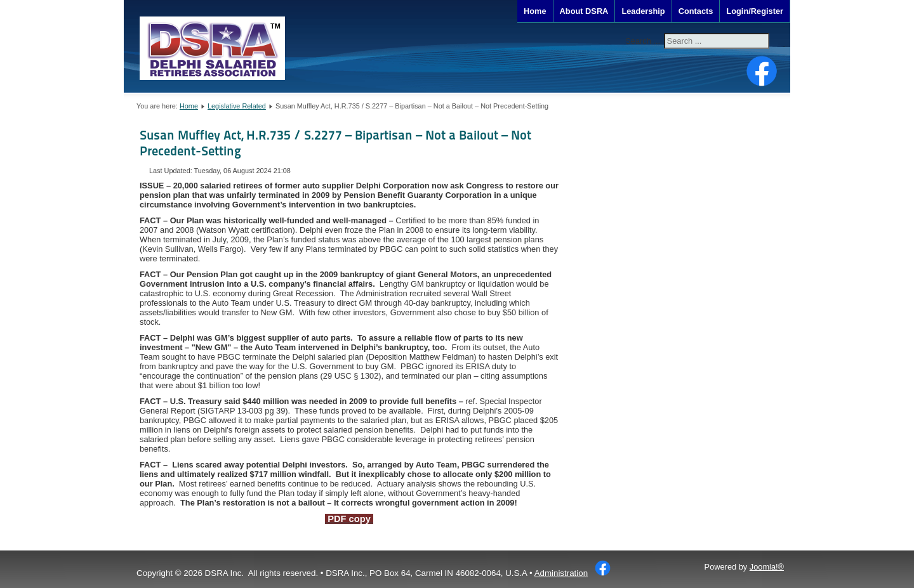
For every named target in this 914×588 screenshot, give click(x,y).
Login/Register (755, 11)
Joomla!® (767, 567)
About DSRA (584, 11)
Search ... (643, 41)
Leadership (643, 11)
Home (535, 11)
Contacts (696, 11)
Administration (561, 573)
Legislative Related (237, 106)
